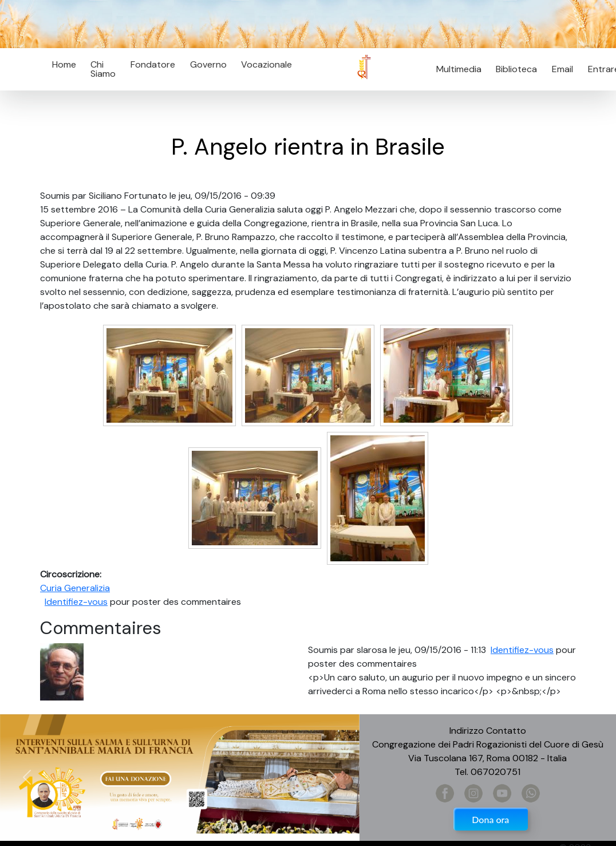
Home (64, 64)
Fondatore (153, 64)
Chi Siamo (103, 69)
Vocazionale (266, 64)
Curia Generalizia (75, 588)
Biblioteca (516, 69)
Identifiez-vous (76, 602)
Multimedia (459, 69)
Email (559, 69)
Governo (208, 64)
